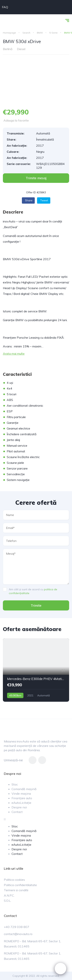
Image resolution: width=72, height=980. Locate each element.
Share (29, 200)
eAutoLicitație (21, 803)
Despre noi (19, 807)
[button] (36, 178)
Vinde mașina (21, 794)
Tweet (44, 200)
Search (26, 33)
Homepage (9, 33)
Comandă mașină (24, 789)
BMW (40, 33)
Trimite (36, 605)
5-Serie (53, 33)
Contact (17, 812)
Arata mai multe (14, 354)
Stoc (15, 784)
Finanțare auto (22, 798)
